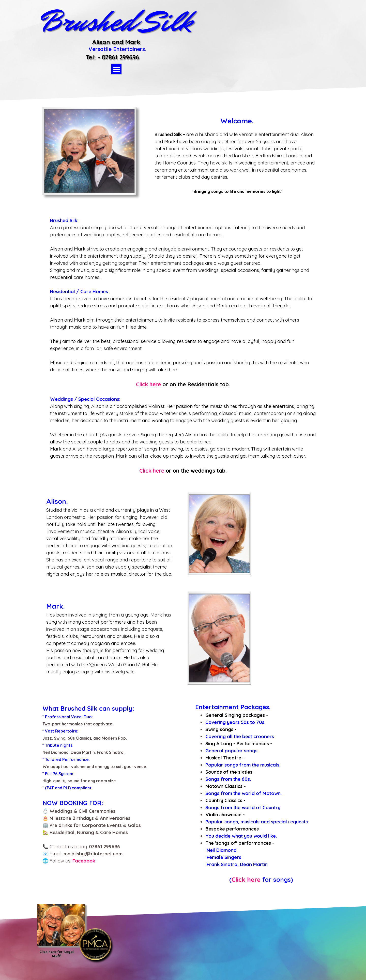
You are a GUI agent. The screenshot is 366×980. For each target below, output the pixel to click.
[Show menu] (116, 69)
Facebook (84, 861)
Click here (148, 384)
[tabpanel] (237, 155)
